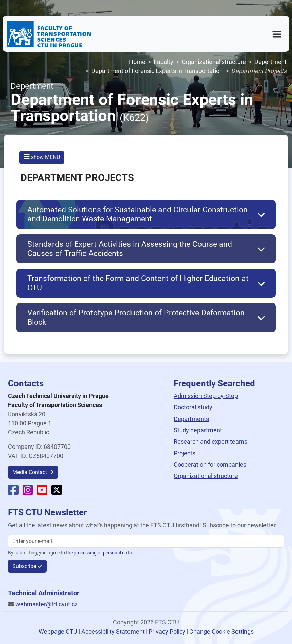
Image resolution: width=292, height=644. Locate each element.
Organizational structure (214, 62)
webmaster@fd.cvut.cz (47, 604)
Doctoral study (193, 407)
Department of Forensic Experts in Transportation (157, 71)
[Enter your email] (146, 541)
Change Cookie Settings (222, 631)
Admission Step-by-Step (206, 396)
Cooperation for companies (210, 464)
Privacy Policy (167, 631)
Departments (191, 419)
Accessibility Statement (113, 631)
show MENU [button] (42, 157)
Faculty (163, 62)
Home (137, 62)
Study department (198, 430)
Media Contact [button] (30, 472)
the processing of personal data (99, 553)
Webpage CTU (58, 631)
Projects (185, 453)
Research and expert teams (210, 442)
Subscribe (24, 566)
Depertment (270, 62)
